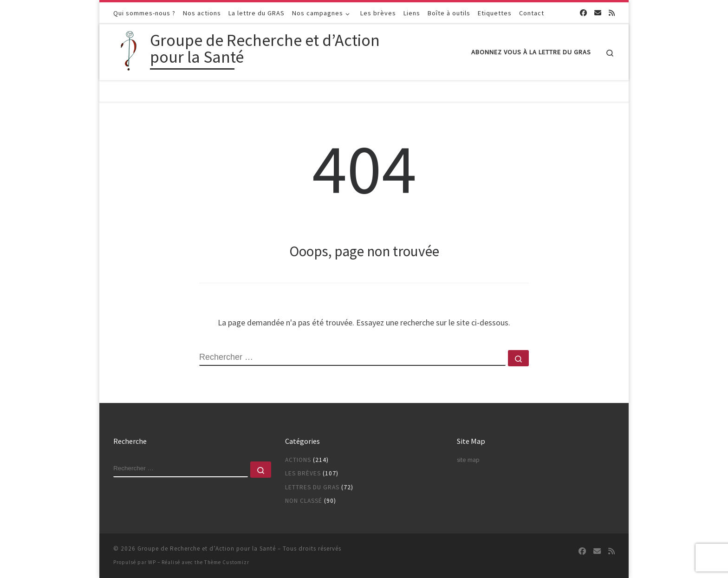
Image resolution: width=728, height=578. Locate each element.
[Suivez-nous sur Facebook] (583, 13)
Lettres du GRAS (312, 487)
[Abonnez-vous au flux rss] (612, 13)
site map (468, 460)
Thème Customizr (227, 562)
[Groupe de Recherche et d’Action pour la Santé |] (130, 50)
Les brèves (303, 473)
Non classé (304, 501)
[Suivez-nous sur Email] (598, 13)
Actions (298, 460)
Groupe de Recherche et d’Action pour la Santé (207, 549)
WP (152, 562)
